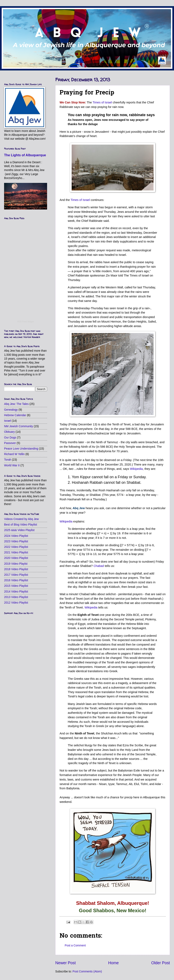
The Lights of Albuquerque (25, 155)
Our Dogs (10, 438)
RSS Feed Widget (26, 322)
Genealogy (11, 410)
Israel (8, 421)
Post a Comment (75, 945)
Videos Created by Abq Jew (21, 519)
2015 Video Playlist (16, 586)
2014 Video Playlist (16, 592)
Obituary (9, 432)
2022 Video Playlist (16, 547)
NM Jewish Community (19, 426)
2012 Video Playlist (16, 603)
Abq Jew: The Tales (16, 404)
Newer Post (66, 963)
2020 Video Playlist (16, 558)
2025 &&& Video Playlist (19, 530)
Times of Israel (102, 102)
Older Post (161, 963)
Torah (8, 460)
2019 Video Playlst (16, 564)
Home (114, 963)
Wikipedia (136, 469)
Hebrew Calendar (15, 415)
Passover (10, 443)
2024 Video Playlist (16, 536)
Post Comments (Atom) (87, 972)
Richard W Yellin (14, 454)
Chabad (99, 566)
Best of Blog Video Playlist (21, 525)
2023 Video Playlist (16, 541)
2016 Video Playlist (16, 580)
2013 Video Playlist (16, 597)
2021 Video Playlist (16, 552)
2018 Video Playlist (16, 569)
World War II (12, 465)
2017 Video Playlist (16, 575)
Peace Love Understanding (21, 449)
